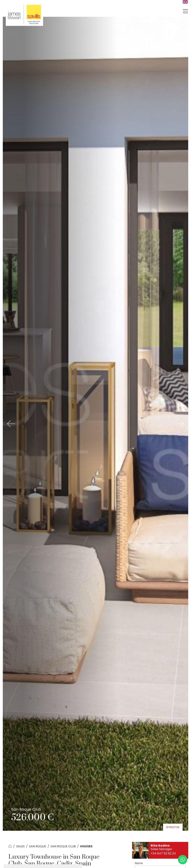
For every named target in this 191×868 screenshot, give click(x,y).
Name (139, 863)
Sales (20, 846)
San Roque (38, 846)
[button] (11, 424)
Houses (86, 846)
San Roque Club (63, 846)
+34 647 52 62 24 (163, 853)
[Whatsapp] (183, 860)
